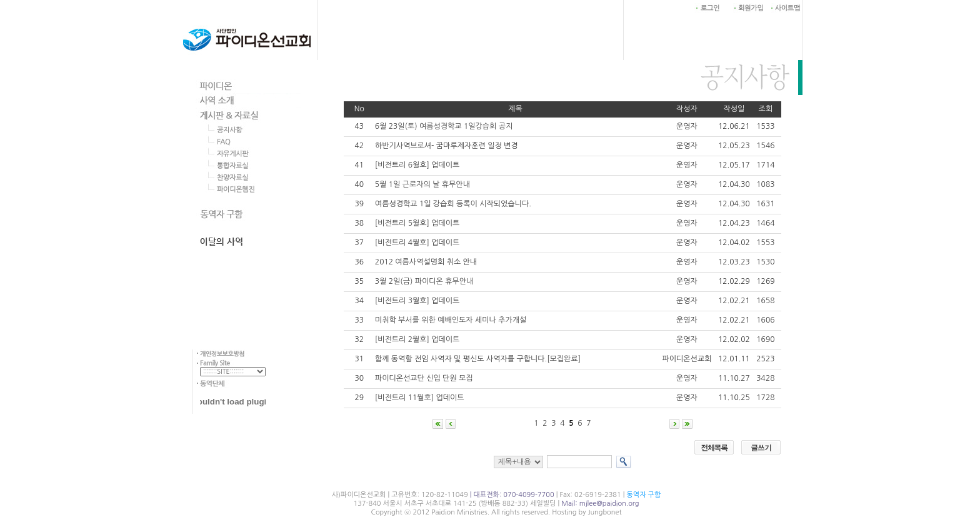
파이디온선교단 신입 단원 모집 (424, 378)
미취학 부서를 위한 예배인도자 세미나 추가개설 (451, 320)
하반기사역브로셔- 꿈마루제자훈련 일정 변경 (447, 146)
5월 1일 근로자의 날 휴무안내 (422, 184)
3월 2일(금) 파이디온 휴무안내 (424, 281)
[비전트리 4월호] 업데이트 (417, 243)
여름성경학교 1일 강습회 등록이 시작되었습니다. (453, 204)
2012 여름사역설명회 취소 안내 (426, 262)
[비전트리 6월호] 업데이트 (417, 165)
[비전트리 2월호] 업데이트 (417, 339)
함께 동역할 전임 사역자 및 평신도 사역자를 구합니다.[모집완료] (478, 359)
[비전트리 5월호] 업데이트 (417, 223)
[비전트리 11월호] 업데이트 (420, 398)
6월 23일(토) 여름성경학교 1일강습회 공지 (444, 126)
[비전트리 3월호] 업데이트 (417, 301)
